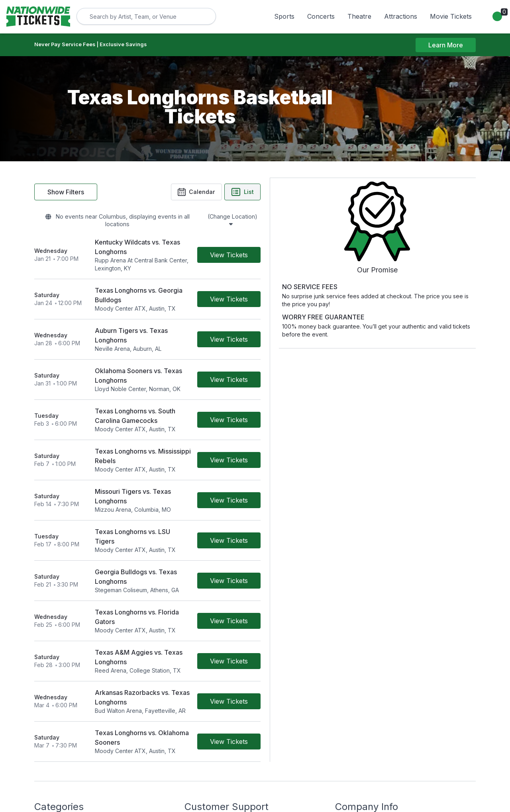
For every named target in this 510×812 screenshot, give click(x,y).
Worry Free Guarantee (214, 709)
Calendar (286, 193)
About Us (347, 687)
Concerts (321, 16)
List (333, 193)
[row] (193, 242)
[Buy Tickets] (320, 242)
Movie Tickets (451, 16)
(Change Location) (289, 219)
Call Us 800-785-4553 (214, 720)
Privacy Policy (354, 698)
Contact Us (199, 687)
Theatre (359, 16)
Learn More (446, 45)
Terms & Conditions (210, 698)
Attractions (401, 16)
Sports (284, 16)
